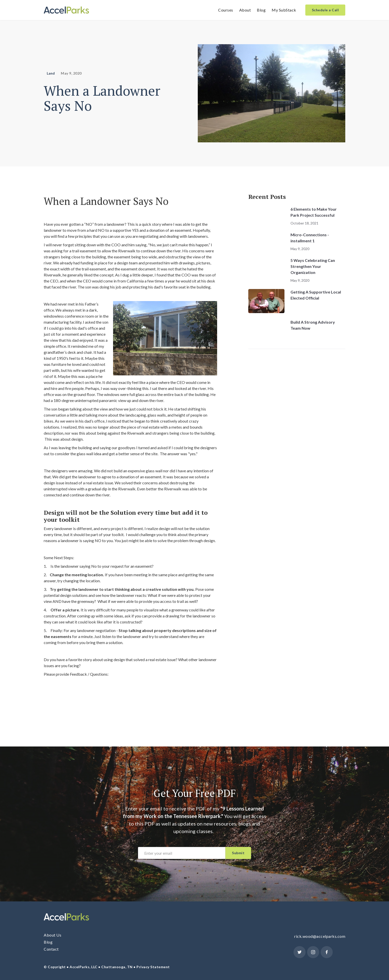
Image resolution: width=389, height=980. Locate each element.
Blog (261, 10)
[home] (66, 10)
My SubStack (284, 10)
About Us (53, 935)
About (245, 10)
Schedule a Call (325, 10)
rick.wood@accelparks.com (320, 936)
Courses (226, 10)
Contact (51, 949)
